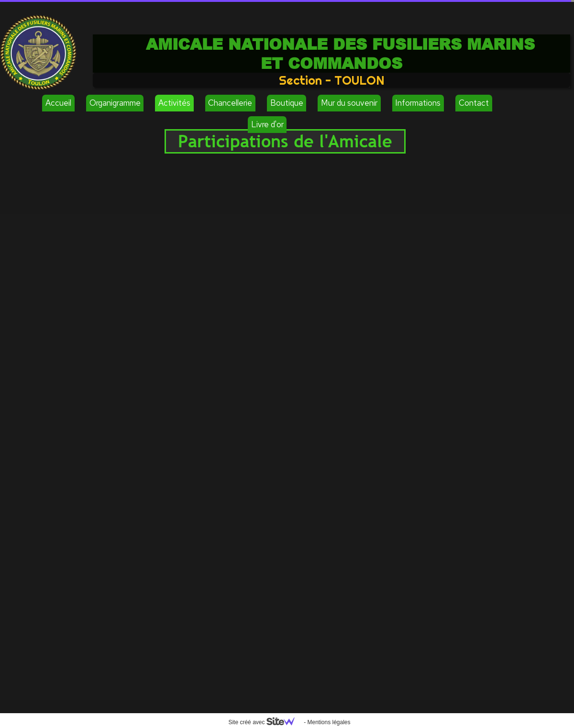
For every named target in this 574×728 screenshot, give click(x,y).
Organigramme (115, 103)
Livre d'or (267, 124)
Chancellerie (230, 103)
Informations (418, 103)
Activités (174, 103)
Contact (474, 103)
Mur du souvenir (349, 103)
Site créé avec (265, 722)
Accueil (58, 103)
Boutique (287, 103)
